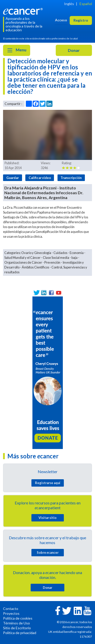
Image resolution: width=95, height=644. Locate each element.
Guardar (13, 178)
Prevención (52, 262)
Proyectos (11, 613)
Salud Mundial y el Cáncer (22, 258)
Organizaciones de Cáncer (23, 262)
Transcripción (71, 178)
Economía (77, 253)
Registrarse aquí (48, 483)
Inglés (69, 4)
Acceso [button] (61, 20)
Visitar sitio (48, 518)
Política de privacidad (20, 633)
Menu (17, 50)
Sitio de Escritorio (17, 628)
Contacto (11, 609)
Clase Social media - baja (60, 258)
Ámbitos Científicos (35, 267)
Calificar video (40, 178)
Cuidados (60, 253)
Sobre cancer (48, 552)
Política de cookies (18, 618)
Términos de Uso (16, 623)
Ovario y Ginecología (36, 253)
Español (86, 4)
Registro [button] (81, 20)
